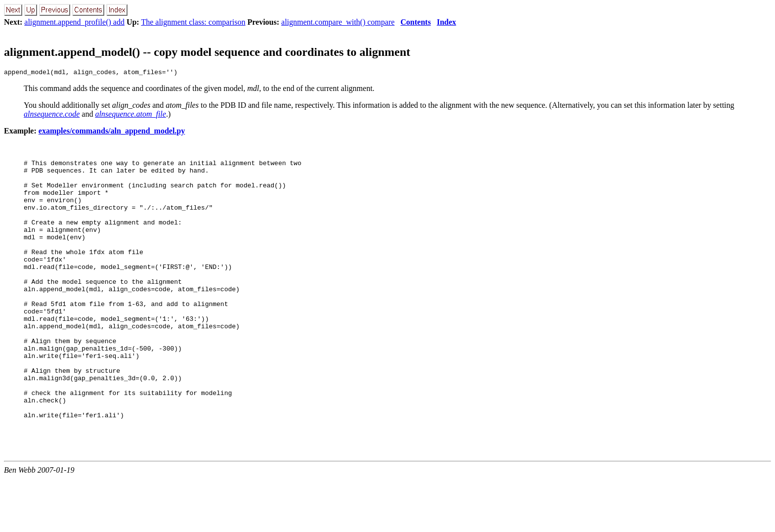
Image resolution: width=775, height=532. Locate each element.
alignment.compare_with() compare (338, 22)
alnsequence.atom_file (130, 115)
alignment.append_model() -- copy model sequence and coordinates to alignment (207, 52)
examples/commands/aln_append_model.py (112, 132)
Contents (415, 22)
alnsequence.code (52, 115)
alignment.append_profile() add (74, 22)
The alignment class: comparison (193, 22)
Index (447, 22)
